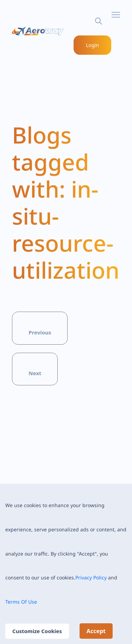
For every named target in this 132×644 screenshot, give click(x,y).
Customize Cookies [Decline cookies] (37, 631)
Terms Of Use (21, 602)
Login (93, 45)
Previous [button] (40, 332)
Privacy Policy (91, 577)
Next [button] (35, 373)
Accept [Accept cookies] (96, 631)
